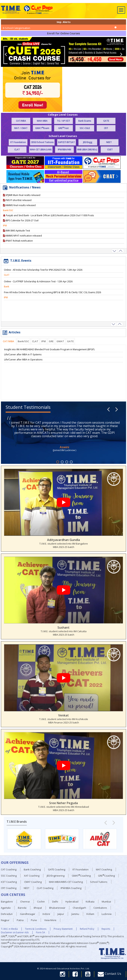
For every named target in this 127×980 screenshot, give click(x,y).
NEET (109, 142)
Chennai (25, 902)
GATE (106, 121)
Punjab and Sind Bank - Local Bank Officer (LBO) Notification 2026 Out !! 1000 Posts (48, 220)
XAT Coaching (32, 876)
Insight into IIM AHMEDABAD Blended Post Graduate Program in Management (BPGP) (49, 349)
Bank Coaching (32, 869)
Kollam (90, 914)
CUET (110, 150)
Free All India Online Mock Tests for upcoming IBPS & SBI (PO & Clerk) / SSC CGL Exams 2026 (52, 297)
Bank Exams (85, 121)
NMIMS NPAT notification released (22, 241)
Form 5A (41, 933)
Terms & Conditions (36, 929)
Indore (46, 914)
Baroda (22, 908)
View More (50, 920)
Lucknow (107, 914)
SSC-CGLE (85, 128)
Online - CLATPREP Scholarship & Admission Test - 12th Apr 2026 (38, 287)
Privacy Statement (63, 929)
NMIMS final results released (19, 210)
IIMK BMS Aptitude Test (16, 236)
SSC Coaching (9, 876)
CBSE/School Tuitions (42, 142)
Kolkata (90, 902)
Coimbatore (100, 908)
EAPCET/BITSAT (67, 142)
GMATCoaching (81, 876)
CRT (106, 128)
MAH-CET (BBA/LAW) (41, 150)
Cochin (41, 902)
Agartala (6, 908)
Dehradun (7, 914)
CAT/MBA (21, 121)
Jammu (75, 914)
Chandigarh (79, 908)
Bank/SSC (23, 341)
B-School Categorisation (16, 28)
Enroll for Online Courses (64, 33)
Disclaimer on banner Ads (15, 933)
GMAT (60, 341)
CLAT (17, 150)
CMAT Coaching (33, 882)
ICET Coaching (9, 882)
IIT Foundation (18, 142)
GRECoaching (106, 876)
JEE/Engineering (56, 876)
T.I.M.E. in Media (9, 929)
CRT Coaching (9, 888)
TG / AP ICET (64, 121)
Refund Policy (87, 929)
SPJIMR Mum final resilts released (22, 200)
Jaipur (61, 914)
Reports (106, 929)
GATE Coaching (57, 869)
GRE (51, 341)
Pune (34, 920)
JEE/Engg (88, 142)
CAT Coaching (9, 869)
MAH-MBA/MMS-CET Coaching (66, 882)
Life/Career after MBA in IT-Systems (23, 354)
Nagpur (5, 920)
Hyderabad (72, 902)
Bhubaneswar (57, 908)
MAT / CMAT (21, 128)
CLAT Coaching (45, 888)
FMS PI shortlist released (17, 205)
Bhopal (38, 908)
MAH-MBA (42, 121)
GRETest (64, 128)
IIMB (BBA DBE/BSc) (87, 150)
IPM (44, 341)
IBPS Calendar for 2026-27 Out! (21, 226)
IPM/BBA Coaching (71, 888)
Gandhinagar (28, 914)
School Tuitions (99, 882)
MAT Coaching (104, 869)
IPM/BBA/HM (64, 150)
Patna (20, 920)
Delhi (55, 902)
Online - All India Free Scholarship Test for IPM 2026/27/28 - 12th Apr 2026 (43, 275)
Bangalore (7, 902)
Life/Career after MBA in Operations (23, 360)
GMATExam (42, 128)
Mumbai (106, 902)
